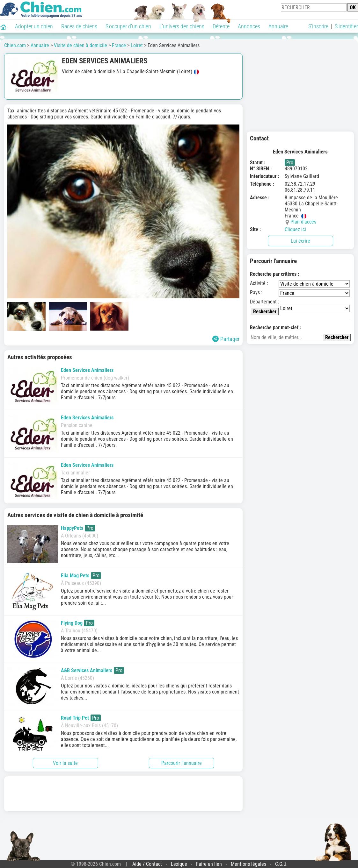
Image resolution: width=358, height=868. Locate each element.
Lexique (179, 864)
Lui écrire (300, 241)
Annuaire (278, 26)
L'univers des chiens (182, 26)
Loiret (137, 45)
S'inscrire (318, 26)
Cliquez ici (295, 229)
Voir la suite (65, 763)
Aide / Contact (147, 864)
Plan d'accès (303, 222)
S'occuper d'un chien (128, 26)
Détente (221, 26)
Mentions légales (248, 864)
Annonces (249, 26)
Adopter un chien (34, 26)
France (119, 45)
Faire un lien (209, 864)
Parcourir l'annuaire (182, 763)
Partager (226, 339)
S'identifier (346, 26)
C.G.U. (281, 864)
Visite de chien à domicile (80, 45)
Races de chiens (79, 26)
